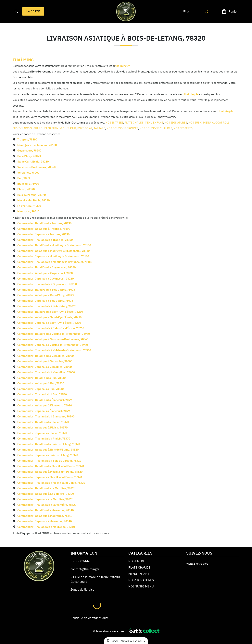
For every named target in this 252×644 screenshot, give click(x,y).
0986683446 (80, 561)
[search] (17, 11)
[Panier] (230, 12)
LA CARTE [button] (33, 11)
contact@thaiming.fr (85, 569)
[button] (186, 11)
